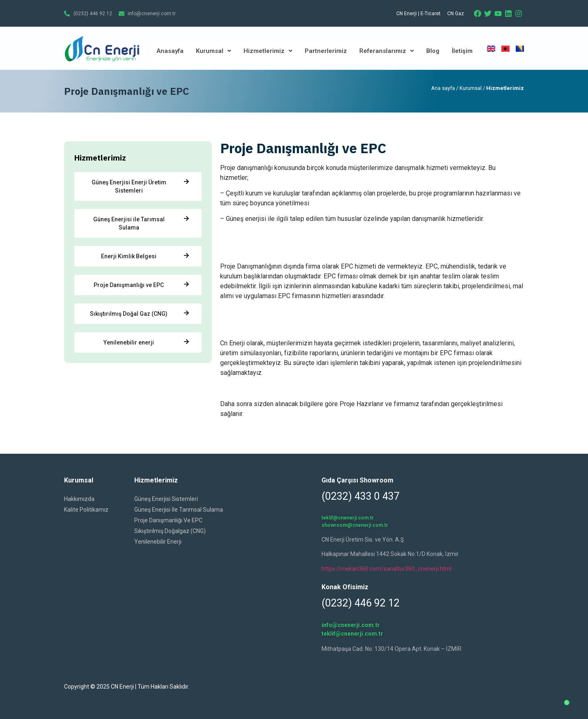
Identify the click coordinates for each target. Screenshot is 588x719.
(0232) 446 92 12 (361, 603)
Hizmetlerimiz (268, 51)
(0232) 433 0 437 (361, 496)
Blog (433, 51)
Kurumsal (214, 51)
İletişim (462, 51)
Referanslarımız (387, 51)
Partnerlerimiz (326, 51)
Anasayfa (170, 51)
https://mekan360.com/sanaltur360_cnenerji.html (387, 569)
